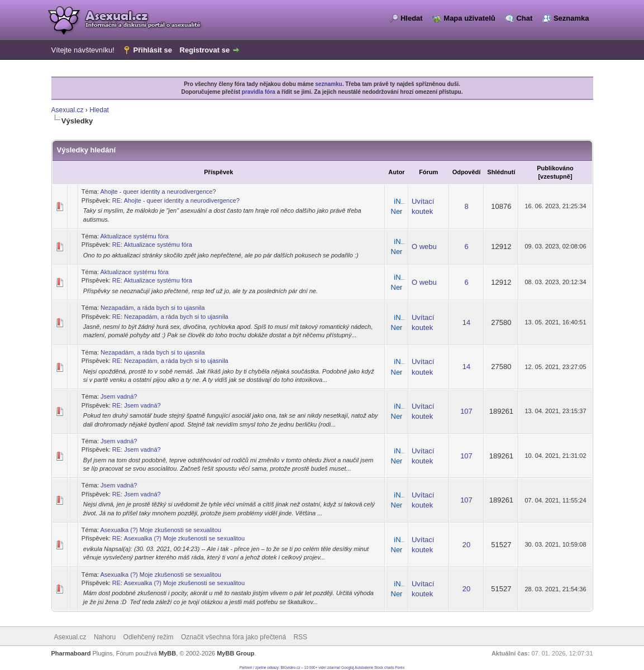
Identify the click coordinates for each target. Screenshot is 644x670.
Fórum (428, 172)
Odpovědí (467, 172)
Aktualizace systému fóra (134, 236)
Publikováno (555, 168)
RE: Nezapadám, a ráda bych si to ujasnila (170, 317)
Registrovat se (205, 50)
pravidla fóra (259, 92)
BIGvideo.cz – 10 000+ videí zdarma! (311, 667)
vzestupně (555, 176)
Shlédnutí (501, 172)
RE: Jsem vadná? (137, 405)
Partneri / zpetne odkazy (259, 667)
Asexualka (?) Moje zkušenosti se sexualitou (160, 530)
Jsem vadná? (119, 396)
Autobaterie (364, 667)
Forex (400, 667)
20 (466, 545)
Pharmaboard (71, 653)
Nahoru (105, 637)
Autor (396, 172)
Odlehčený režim (149, 637)
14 (466, 322)
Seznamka (571, 18)
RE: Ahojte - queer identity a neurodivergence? (176, 200)
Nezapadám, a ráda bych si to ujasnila (153, 308)
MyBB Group (235, 653)
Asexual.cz (68, 110)
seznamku (328, 84)
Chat (524, 18)
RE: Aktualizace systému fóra (152, 245)
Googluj (347, 667)
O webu (424, 247)
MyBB (167, 653)
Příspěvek (218, 172)
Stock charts (384, 667)
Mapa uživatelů (469, 18)
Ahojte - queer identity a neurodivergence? (158, 192)
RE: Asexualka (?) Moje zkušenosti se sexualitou (178, 538)
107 (466, 411)
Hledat (412, 18)
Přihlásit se (153, 50)
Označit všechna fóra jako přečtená (233, 637)
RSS (300, 637)
